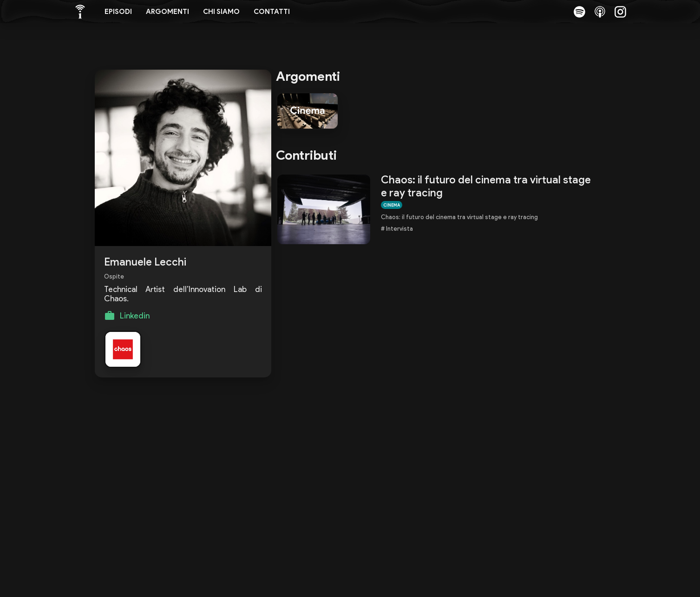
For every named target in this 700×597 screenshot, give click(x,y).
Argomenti (167, 12)
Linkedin (135, 316)
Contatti (272, 12)
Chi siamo (221, 12)
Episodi (118, 12)
